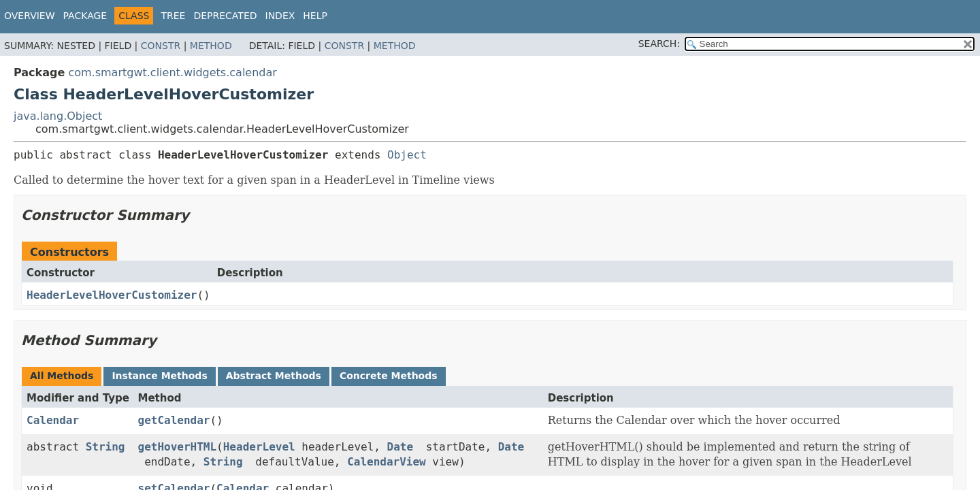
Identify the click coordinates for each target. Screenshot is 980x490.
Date (401, 447)
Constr (161, 46)
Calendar (53, 420)
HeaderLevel (259, 447)
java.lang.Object (58, 116)
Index (280, 16)
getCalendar (174, 420)
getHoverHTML (178, 447)
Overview (30, 16)
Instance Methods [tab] (159, 376)
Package (85, 16)
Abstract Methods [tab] (274, 376)
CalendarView (387, 462)
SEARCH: (659, 44)
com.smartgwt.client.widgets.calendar (172, 72)
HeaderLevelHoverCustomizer (112, 295)
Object (407, 155)
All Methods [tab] (62, 376)
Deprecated (225, 16)
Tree (173, 16)
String (105, 447)
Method (211, 46)
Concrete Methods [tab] (389, 376)
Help (315, 16)
